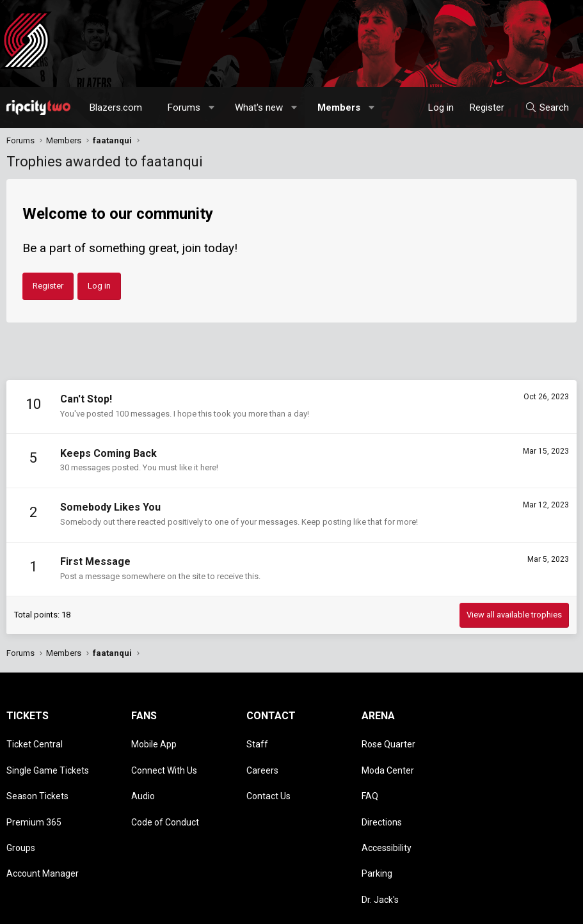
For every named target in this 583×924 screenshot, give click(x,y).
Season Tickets (37, 777)
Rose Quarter (388, 740)
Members (339, 108)
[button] (212, 108)
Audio (143, 777)
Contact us (355, 908)
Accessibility (387, 814)
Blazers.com (116, 108)
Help (515, 908)
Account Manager (43, 832)
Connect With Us (164, 759)
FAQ (370, 777)
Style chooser (284, 908)
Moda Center (388, 759)
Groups (21, 814)
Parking (377, 832)
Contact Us (268, 777)
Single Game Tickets (48, 759)
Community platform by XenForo (112, 908)
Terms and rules (413, 908)
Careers (262, 759)
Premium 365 (34, 796)
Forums (184, 108)
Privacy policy (475, 908)
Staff (257, 740)
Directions (382, 796)
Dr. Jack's (380, 851)
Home (542, 908)
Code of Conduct (165, 796)
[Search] (547, 108)
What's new (259, 108)
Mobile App (154, 740)
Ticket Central (35, 740)
